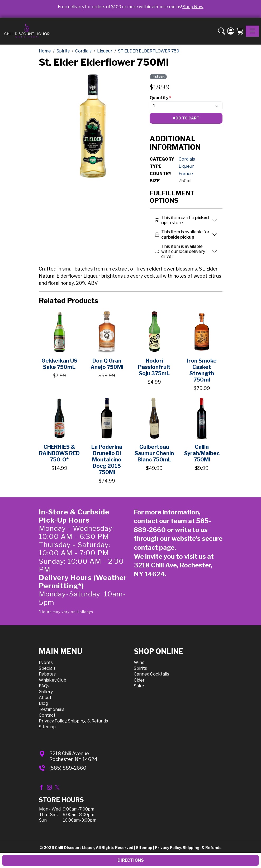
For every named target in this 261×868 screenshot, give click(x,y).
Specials (47, 668)
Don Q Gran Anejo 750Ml (107, 364)
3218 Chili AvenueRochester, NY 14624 (73, 756)
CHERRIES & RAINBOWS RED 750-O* (59, 453)
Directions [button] (131, 860)
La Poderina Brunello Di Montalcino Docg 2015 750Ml (107, 460)
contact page (154, 548)
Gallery (46, 692)
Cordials (187, 159)
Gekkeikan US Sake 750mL (59, 364)
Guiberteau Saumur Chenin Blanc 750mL (154, 453)
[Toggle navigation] (252, 31)
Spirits (140, 668)
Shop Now (193, 7)
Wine (139, 662)
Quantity (160, 98)
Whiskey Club (53, 680)
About (45, 698)
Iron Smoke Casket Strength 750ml (202, 370)
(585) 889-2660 (68, 768)
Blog (43, 703)
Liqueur (186, 166)
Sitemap (47, 727)
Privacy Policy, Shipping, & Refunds (73, 721)
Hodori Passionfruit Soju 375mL (154, 367)
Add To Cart (186, 118)
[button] (222, 31)
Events (46, 662)
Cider (139, 680)
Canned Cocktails (151, 674)
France (186, 174)
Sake (139, 686)
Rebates (47, 674)
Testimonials (52, 709)
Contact (47, 715)
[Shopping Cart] (240, 31)
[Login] (231, 31)
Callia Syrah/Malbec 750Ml (202, 453)
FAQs (44, 686)
